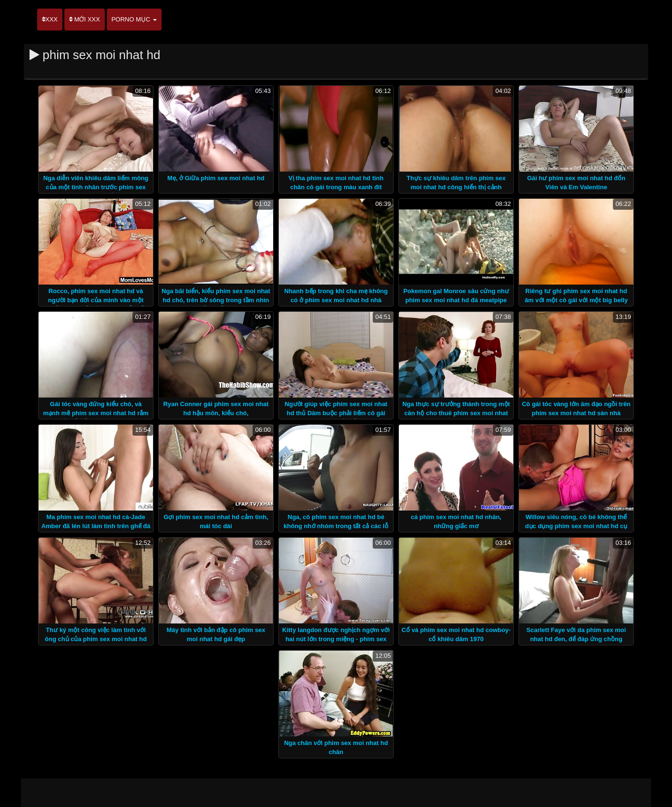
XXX (50, 19)
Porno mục (134, 19)
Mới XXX (85, 19)
